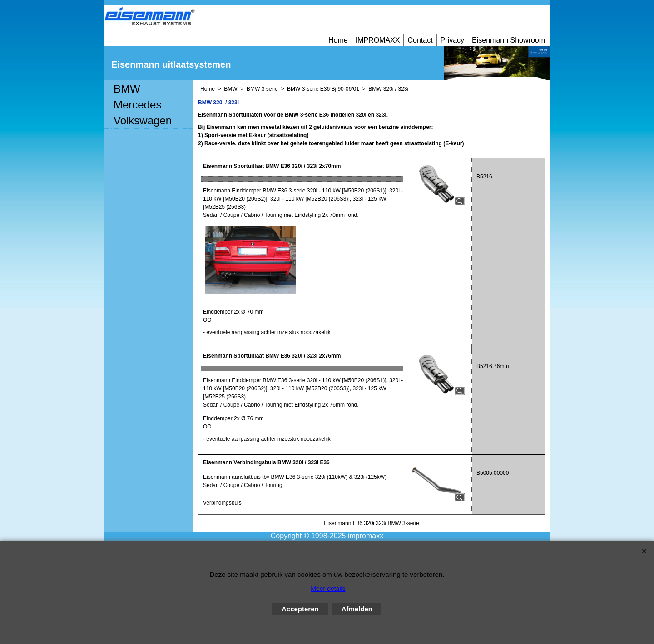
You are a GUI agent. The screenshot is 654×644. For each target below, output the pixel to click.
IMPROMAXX (378, 40)
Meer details (328, 589)
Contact (420, 40)
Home (338, 40)
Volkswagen (143, 120)
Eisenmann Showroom (508, 40)
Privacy (452, 40)
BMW (127, 89)
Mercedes (137, 105)
